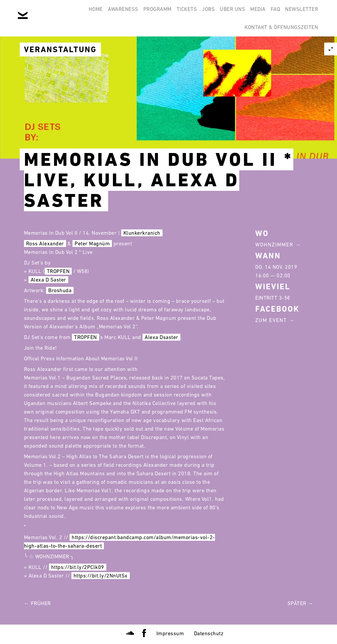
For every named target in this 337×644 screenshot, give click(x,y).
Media (246, 13)
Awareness (86, 13)
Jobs (186, 13)
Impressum (170, 633)
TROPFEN (58, 271)
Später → (300, 603)
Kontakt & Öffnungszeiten (279, 38)
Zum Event (271, 320)
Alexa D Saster (48, 280)
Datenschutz (209, 633)
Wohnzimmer (274, 245)
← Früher (37, 603)
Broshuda (60, 290)
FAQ (268, 13)
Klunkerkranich (142, 233)
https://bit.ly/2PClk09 (78, 567)
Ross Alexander (45, 243)
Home (54, 13)
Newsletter (299, 13)
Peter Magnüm (92, 243)
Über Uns (215, 13)
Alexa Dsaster (161, 337)
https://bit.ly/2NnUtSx (101, 576)
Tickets (160, 13)
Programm (125, 13)
